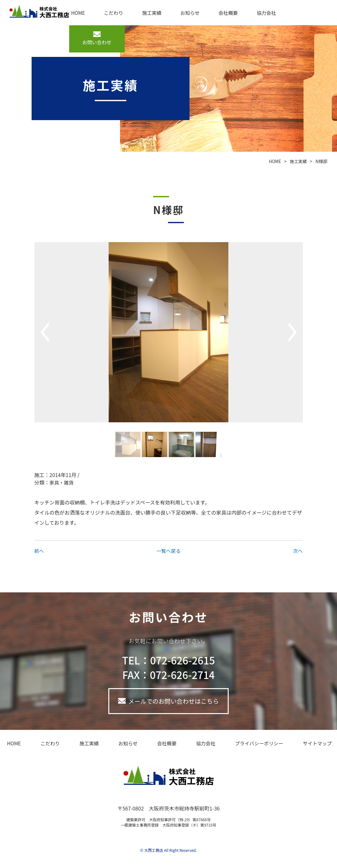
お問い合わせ (100, 42)
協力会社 (253, 13)
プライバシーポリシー (250, 744)
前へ (39, 551)
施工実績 (146, 13)
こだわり (109, 13)
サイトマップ (307, 744)
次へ (298, 551)
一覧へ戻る (168, 551)
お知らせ (182, 13)
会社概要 (217, 13)
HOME (76, 13)
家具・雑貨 (62, 482)
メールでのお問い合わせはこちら (174, 702)
